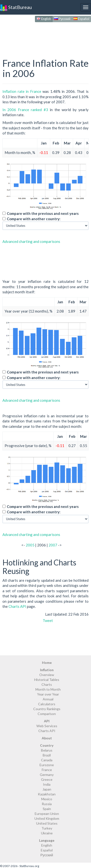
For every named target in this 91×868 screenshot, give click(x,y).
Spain (47, 809)
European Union (47, 814)
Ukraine (47, 833)
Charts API (17, 606)
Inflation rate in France (22, 91)
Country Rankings (47, 709)
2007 (53, 545)
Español (81, 19)
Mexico (47, 799)
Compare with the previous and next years (43, 213)
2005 (30, 545)
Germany (47, 775)
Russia (47, 804)
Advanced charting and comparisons (31, 241)
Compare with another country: (34, 219)
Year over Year (48, 694)
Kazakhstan (47, 794)
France (47, 770)
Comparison (47, 714)
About (47, 738)
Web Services (47, 726)
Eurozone (47, 765)
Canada (47, 760)
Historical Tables (47, 680)
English (44, 19)
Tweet (48, 620)
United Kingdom (47, 818)
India (47, 784)
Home (47, 663)
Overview (47, 675)
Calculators (47, 704)
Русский (62, 19)
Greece (47, 779)
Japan (47, 789)
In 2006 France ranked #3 (25, 110)
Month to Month (48, 689)
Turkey (47, 828)
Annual (48, 699)
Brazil (47, 755)
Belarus (47, 750)
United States (47, 823)
